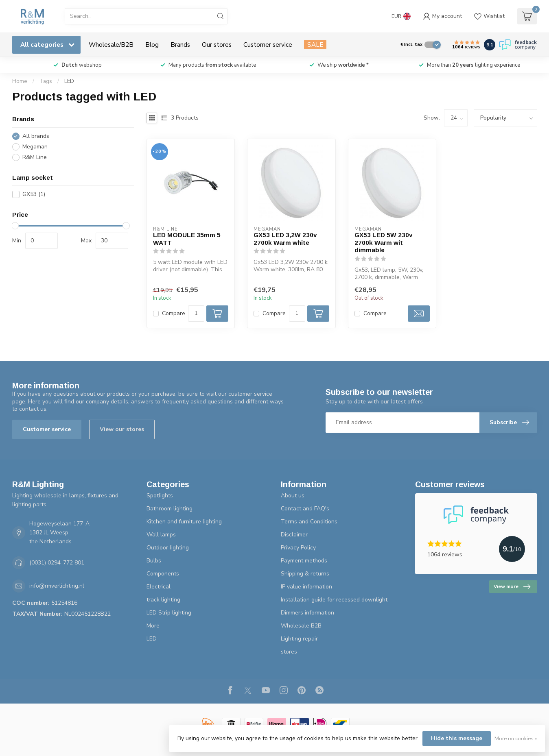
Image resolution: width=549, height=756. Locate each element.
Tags (46, 81)
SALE (315, 45)
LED (69, 81)
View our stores (122, 429)
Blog (152, 45)
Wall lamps (161, 535)
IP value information (306, 587)
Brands (180, 45)
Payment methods (304, 561)
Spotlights (160, 496)
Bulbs (154, 561)
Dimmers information (307, 613)
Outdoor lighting (168, 548)
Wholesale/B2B (111, 45)
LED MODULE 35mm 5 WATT (187, 239)
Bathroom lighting (170, 509)
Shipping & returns (305, 574)
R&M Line (35, 157)
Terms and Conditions (309, 522)
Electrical (159, 587)
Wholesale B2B (301, 626)
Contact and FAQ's (305, 509)
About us (293, 496)
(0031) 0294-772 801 (57, 563)
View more (512, 587)
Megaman (35, 147)
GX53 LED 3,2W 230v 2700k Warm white (285, 239)
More (153, 626)
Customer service (268, 45)
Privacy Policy (298, 548)
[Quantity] (196, 314)
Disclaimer (294, 535)
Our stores (217, 45)
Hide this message (457, 738)
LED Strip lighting (169, 613)
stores (289, 652)
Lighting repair (299, 639)
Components (163, 574)
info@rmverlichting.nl (57, 586)
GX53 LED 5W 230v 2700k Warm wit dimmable (384, 242)
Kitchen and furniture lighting (184, 522)
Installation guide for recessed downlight (334, 600)
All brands (36, 136)
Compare (174, 313)
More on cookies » (516, 738)
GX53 (34, 194)
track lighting (163, 600)
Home (20, 81)
